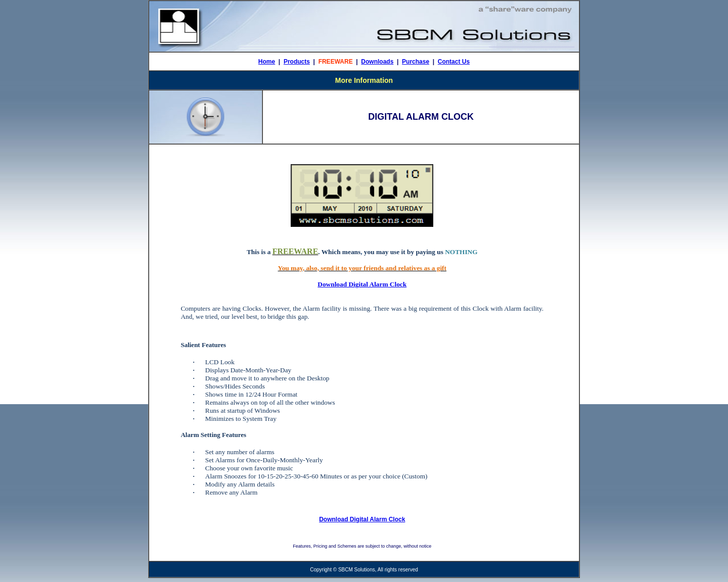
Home (267, 62)
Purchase (416, 62)
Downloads (377, 62)
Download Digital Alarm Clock (362, 284)
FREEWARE (336, 62)
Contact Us (454, 62)
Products (297, 62)
